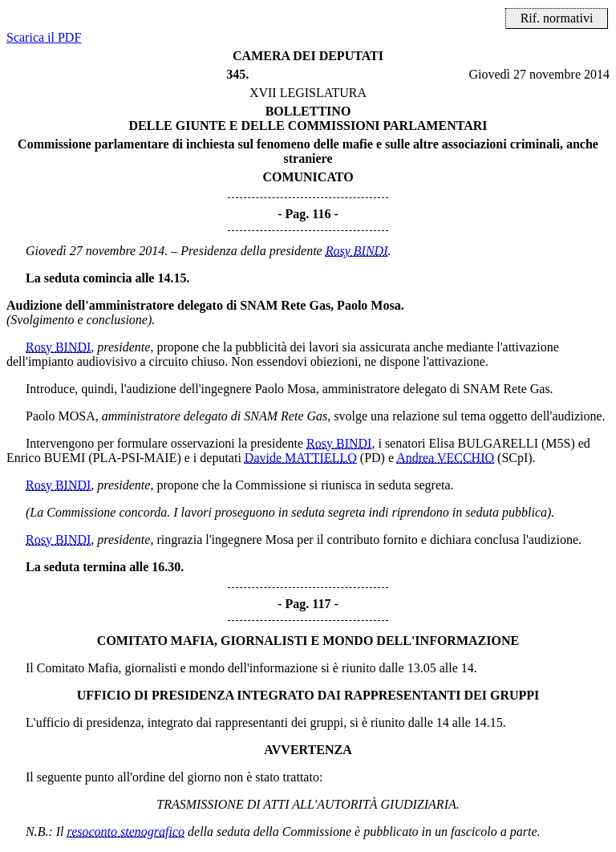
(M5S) (558, 443)
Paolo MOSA (61, 416)
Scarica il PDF (44, 37)
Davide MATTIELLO (301, 458)
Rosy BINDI (357, 251)
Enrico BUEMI (46, 458)
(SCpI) (515, 458)
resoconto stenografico (126, 832)
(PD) (373, 458)
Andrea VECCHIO (445, 458)
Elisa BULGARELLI (484, 443)
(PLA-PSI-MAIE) (135, 458)
